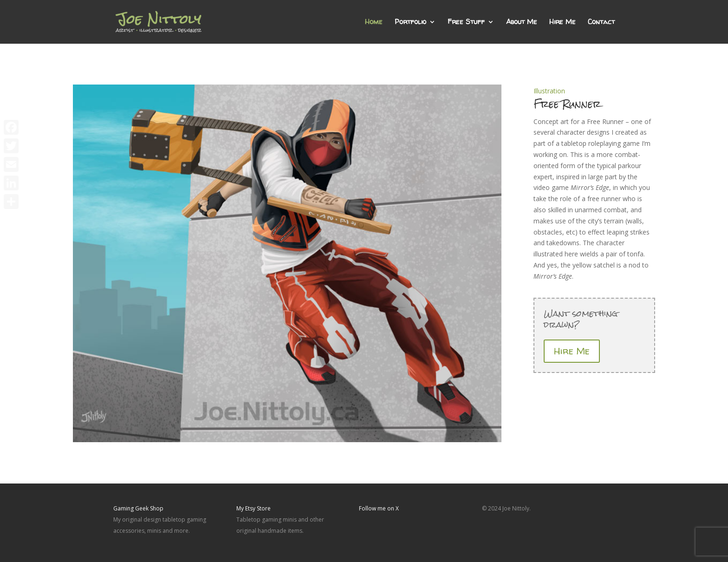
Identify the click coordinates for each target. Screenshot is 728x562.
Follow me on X (379, 508)
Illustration (549, 91)
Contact (601, 23)
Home (374, 23)
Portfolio (410, 23)
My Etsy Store (253, 508)
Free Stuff (466, 23)
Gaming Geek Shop (138, 508)
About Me (522, 23)
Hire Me (562, 23)
